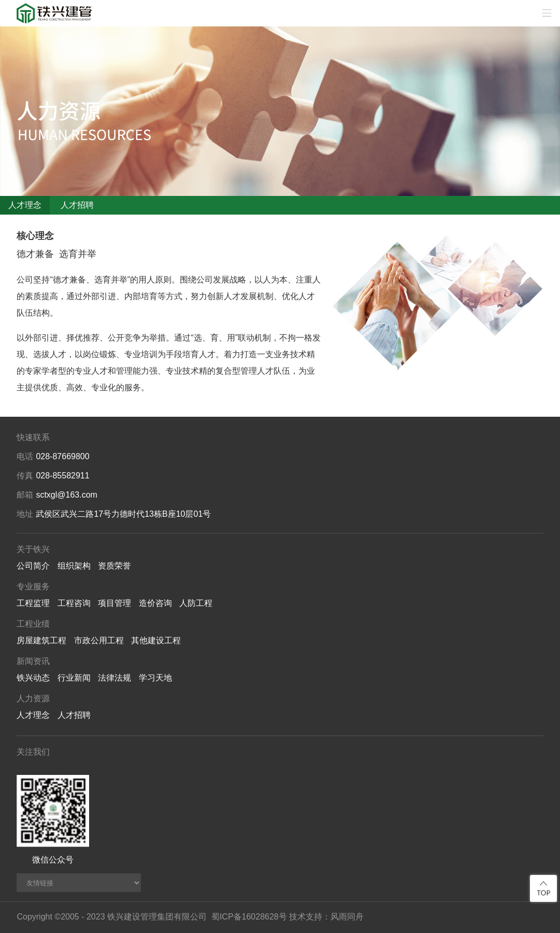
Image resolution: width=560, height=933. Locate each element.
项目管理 (114, 603)
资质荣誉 (114, 566)
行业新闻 (74, 678)
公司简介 (33, 566)
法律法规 (114, 678)
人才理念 (25, 205)
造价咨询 (155, 603)
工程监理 (33, 603)
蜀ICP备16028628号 (249, 917)
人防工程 (196, 603)
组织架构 (74, 566)
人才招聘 (77, 205)
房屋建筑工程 (41, 640)
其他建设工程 (156, 640)
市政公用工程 (99, 640)
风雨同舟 (347, 917)
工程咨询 (74, 603)
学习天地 (155, 678)
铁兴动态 (33, 678)
